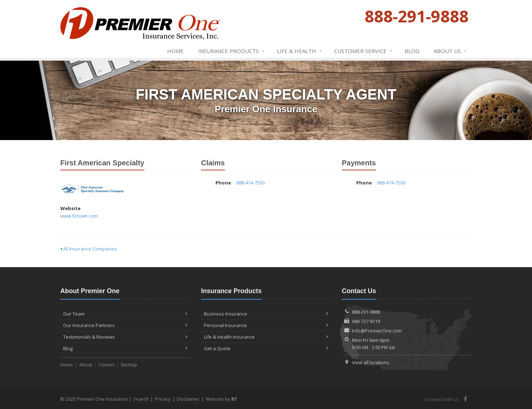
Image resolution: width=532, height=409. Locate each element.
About (86, 365)
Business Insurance (266, 314)
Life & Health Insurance (266, 337)
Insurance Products (232, 51)
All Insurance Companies (89, 249)
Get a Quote (266, 348)
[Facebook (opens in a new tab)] (465, 399)
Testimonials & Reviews (125, 337)
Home (175, 51)
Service (364, 51)
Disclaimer (188, 399)
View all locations (371, 362)
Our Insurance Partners (125, 325)
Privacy (163, 399)
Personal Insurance (266, 325)
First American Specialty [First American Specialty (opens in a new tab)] (93, 189)
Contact (106, 365)
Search (141, 399)
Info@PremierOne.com (377, 331)
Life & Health (300, 51)
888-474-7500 (250, 183)
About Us (451, 51)
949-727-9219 (366, 321)
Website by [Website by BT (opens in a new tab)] (221, 399)
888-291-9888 (366, 312)
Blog (412, 51)
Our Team (125, 314)
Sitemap (129, 365)
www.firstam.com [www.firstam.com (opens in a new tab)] (79, 216)
